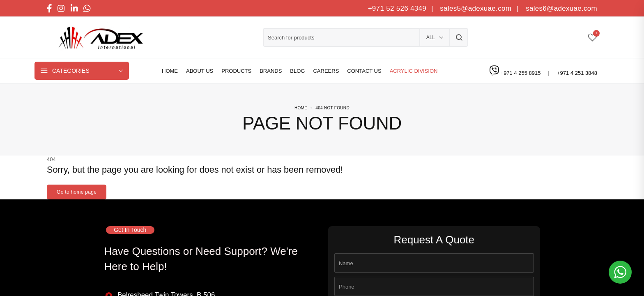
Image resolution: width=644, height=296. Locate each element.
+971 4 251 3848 (577, 73)
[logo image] (98, 38)
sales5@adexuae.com (477, 8)
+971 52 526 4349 (397, 8)
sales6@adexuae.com (560, 8)
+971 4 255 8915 (522, 73)
